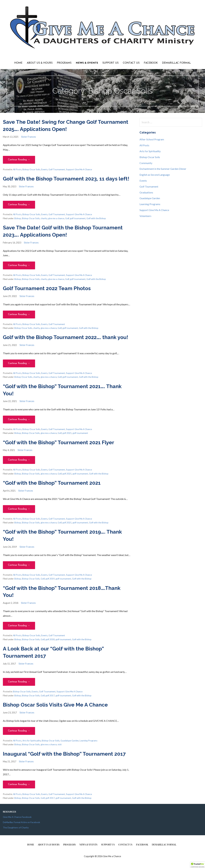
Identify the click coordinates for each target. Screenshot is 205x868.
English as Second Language (155, 175)
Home (18, 63)
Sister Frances (29, 137)
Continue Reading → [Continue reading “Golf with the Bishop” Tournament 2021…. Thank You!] (19, 420)
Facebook (151, 63)
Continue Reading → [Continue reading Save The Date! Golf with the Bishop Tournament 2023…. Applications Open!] (19, 265)
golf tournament (78, 218)
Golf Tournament (57, 169)
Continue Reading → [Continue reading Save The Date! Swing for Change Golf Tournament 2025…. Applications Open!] (19, 160)
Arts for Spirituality (32, 741)
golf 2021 (67, 433)
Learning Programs (88, 741)
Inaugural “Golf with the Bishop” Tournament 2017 (64, 754)
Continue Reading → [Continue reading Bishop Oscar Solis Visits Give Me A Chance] (19, 731)
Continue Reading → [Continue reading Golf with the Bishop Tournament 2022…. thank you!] (19, 363)
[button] (198, 865)
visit (60, 744)
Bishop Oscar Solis (31, 169)
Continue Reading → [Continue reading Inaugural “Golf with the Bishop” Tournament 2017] (19, 784)
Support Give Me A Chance (79, 169)
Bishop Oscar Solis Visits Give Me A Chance (55, 705)
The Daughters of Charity (16, 827)
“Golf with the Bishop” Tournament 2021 (52, 483)
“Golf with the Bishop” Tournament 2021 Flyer (59, 442)
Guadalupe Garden (70, 741)
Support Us (110, 63)
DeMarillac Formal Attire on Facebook (21, 822)
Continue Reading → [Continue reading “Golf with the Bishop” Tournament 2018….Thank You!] (19, 626)
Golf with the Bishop (96, 218)
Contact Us (131, 63)
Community (146, 163)
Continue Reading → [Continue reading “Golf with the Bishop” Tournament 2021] (19, 509)
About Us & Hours (40, 63)
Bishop (18, 218)
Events (44, 169)
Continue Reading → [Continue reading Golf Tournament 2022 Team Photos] (19, 315)
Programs (64, 63)
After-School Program (152, 139)
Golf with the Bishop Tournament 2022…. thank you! (66, 337)
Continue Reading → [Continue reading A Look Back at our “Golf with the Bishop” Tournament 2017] (19, 682)
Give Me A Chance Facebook (17, 817)
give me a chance (56, 218)
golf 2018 (50, 639)
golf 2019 (50, 579)
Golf (67, 218)
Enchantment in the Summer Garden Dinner (163, 169)
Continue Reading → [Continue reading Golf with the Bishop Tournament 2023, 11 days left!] (19, 205)
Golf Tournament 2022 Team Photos (47, 288)
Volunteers (145, 216)
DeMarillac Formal (176, 63)
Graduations (146, 192)
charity (44, 218)
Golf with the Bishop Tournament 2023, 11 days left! (66, 179)
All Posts (17, 169)
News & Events (87, 63)
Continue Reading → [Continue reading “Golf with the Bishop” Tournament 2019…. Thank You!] (19, 565)
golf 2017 (50, 696)
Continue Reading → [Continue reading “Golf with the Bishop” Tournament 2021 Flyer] (19, 460)
